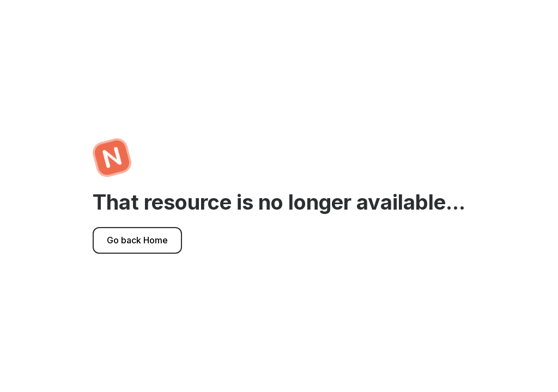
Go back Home (137, 240)
